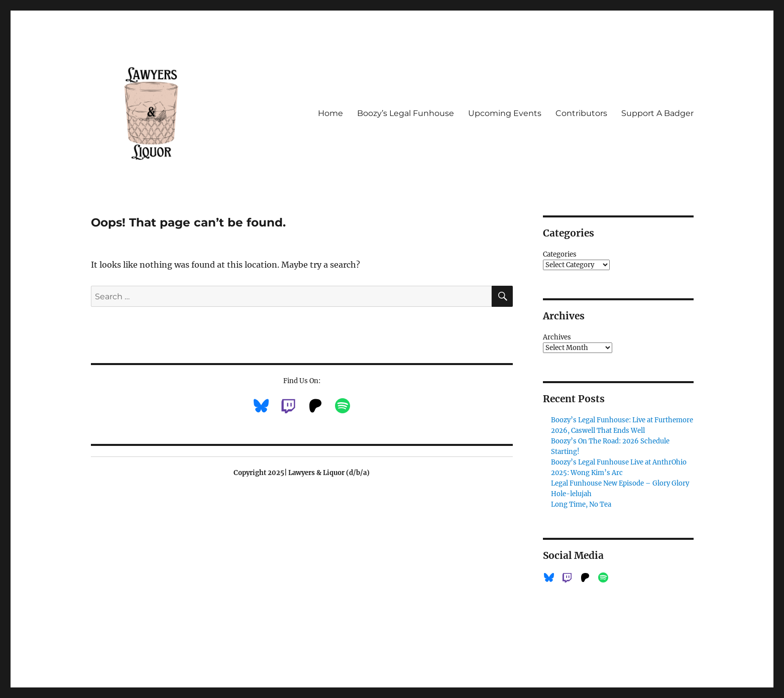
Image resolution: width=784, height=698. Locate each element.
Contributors (581, 113)
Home (330, 113)
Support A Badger (657, 113)
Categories (560, 254)
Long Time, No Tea (581, 504)
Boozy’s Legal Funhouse (406, 113)
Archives (557, 337)
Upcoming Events (505, 113)
